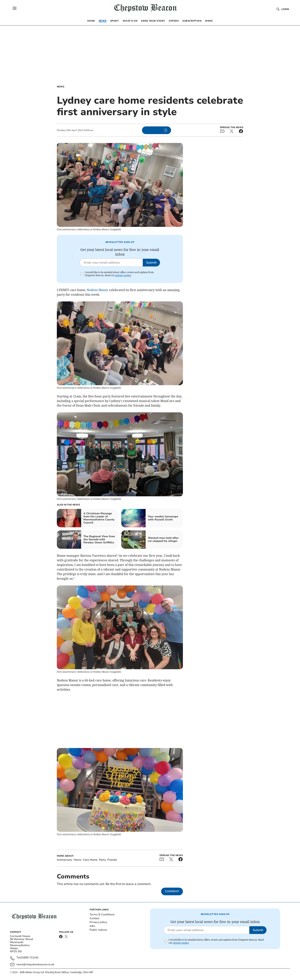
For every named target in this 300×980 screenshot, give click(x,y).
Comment (172, 891)
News (61, 87)
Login (285, 9)
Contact (94, 918)
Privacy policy (98, 922)
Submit (151, 263)
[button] (15, 8)
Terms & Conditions (102, 914)
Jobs (92, 926)
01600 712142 (30, 958)
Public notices (98, 930)
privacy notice (123, 275)
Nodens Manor (98, 290)
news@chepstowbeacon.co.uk (35, 964)
